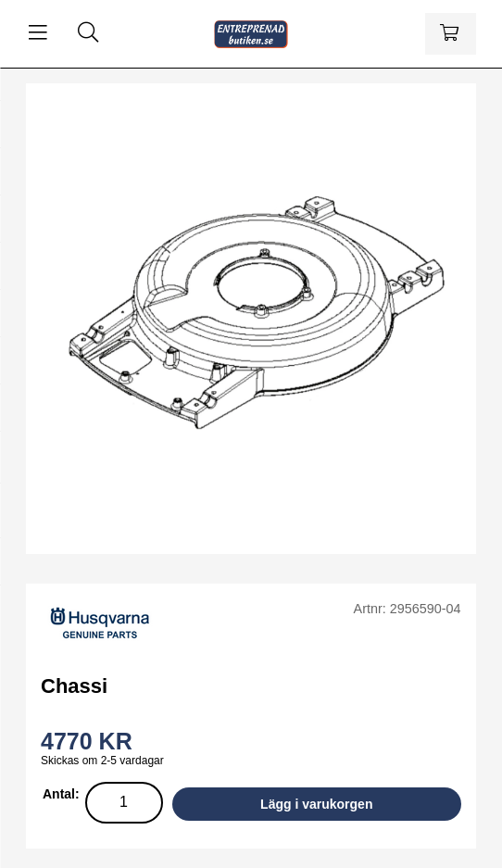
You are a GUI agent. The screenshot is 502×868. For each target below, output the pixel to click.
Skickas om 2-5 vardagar (102, 761)
